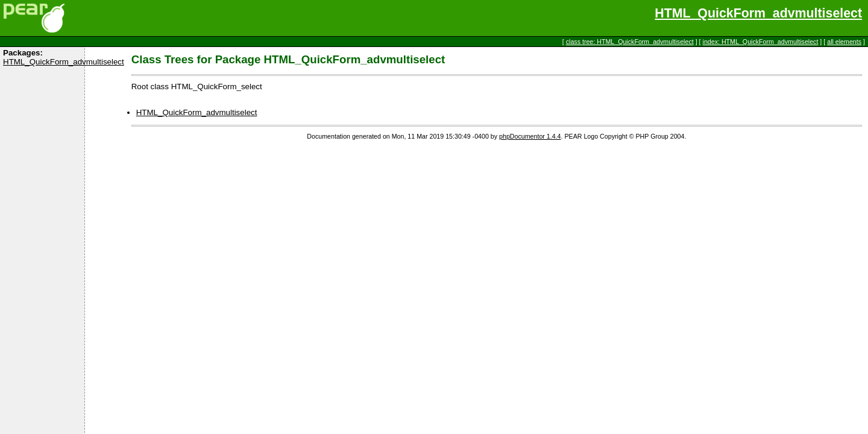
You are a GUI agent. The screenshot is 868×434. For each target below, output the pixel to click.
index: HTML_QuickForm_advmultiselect (761, 42)
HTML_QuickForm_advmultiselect (758, 13)
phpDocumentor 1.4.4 (530, 136)
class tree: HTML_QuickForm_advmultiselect (630, 42)
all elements (844, 42)
